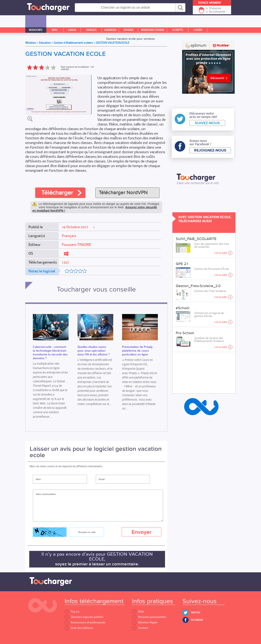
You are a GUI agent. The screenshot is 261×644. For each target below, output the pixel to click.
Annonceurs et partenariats (85, 622)
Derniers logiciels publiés (84, 617)
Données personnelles (149, 617)
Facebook (197, 620)
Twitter (196, 613)
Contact (140, 628)
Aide (138, 612)
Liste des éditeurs (79, 628)
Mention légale (145, 622)
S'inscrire (215, 8)
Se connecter (217, 12)
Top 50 (72, 612)
